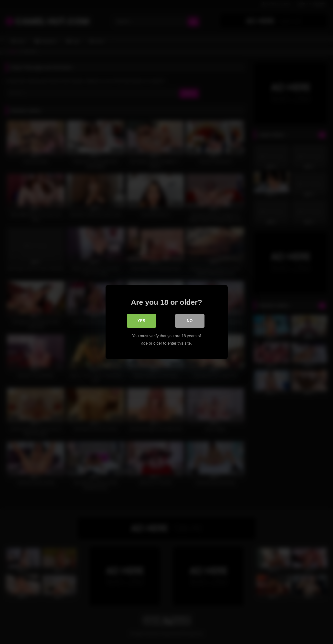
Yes (141, 321)
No (190, 321)
